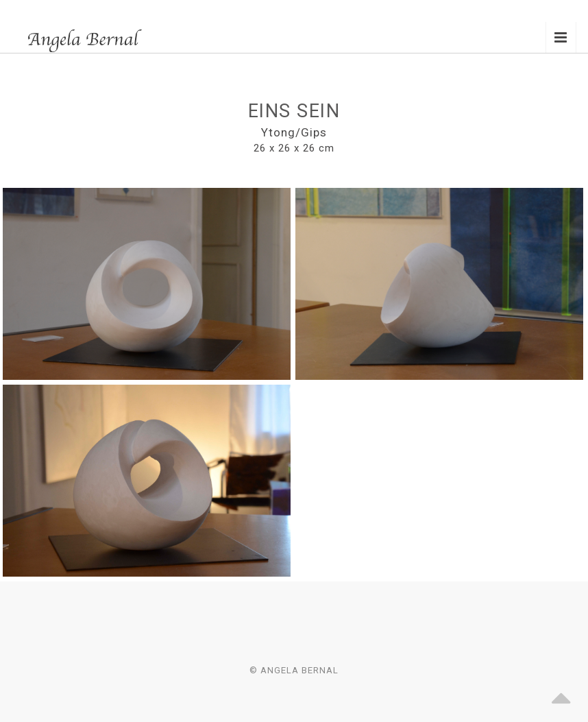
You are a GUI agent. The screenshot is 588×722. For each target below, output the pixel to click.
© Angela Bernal (294, 670)
